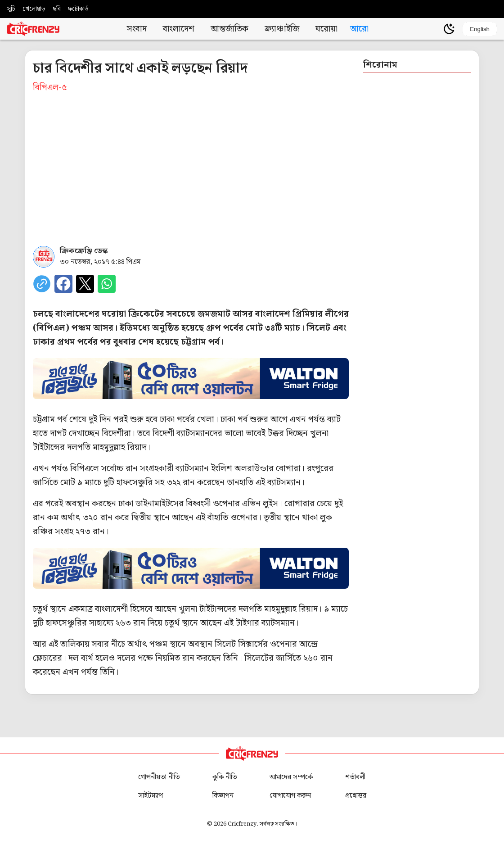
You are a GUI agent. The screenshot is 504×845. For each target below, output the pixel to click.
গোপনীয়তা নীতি (159, 777)
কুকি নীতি (225, 777)
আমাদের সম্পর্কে (291, 777)
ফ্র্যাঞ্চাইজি (282, 29)
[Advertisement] (191, 167)
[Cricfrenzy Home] (33, 29)
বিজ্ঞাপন (223, 796)
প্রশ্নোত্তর (356, 796)
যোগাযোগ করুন (290, 796)
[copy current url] (42, 284)
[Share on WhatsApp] (107, 284)
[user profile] (434, 29)
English (480, 29)
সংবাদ (137, 29)
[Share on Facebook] (63, 284)
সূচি (11, 9)
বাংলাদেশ (179, 29)
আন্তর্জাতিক (229, 29)
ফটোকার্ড (78, 9)
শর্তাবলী (355, 777)
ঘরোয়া (326, 29)
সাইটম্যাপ (151, 796)
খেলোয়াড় (34, 9)
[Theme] (449, 29)
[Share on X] (85, 284)
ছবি (57, 9)
